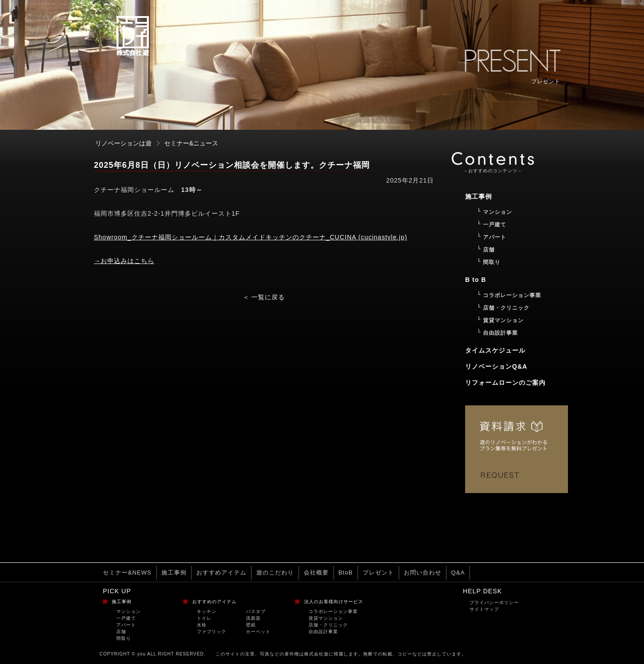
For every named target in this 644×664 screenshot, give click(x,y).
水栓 (202, 625)
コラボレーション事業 (333, 611)
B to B (476, 280)
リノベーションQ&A (496, 366)
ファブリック (212, 632)
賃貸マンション (326, 618)
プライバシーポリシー (494, 602)
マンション (129, 611)
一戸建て (126, 618)
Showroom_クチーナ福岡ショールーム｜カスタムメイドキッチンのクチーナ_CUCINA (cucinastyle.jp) (251, 237)
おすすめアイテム (221, 572)
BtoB (346, 572)
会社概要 (316, 572)
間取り (124, 638)
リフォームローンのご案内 (505, 383)
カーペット (258, 632)
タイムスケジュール (495, 350)
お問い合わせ (423, 572)
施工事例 (174, 572)
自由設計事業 (323, 632)
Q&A (458, 572)
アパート (126, 625)
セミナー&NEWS (127, 572)
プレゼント (378, 572)
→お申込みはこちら (124, 261)
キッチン (207, 611)
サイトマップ (484, 609)
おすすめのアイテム (214, 602)
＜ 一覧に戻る (264, 297)
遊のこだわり (275, 572)
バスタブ (256, 611)
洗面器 (253, 618)
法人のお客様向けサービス (334, 602)
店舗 (121, 632)
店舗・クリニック (328, 625)
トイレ (204, 618)
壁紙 (251, 625)
